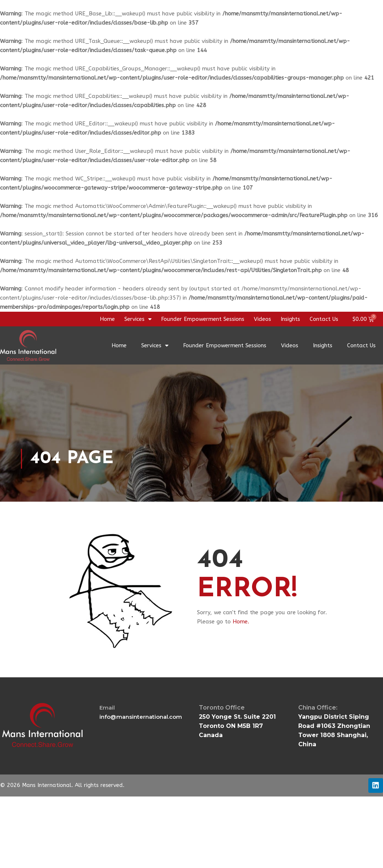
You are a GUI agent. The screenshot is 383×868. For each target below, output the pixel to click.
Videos (262, 319)
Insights (290, 319)
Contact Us (324, 319)
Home (107, 319)
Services (138, 319)
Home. (241, 622)
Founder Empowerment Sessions (203, 319)
